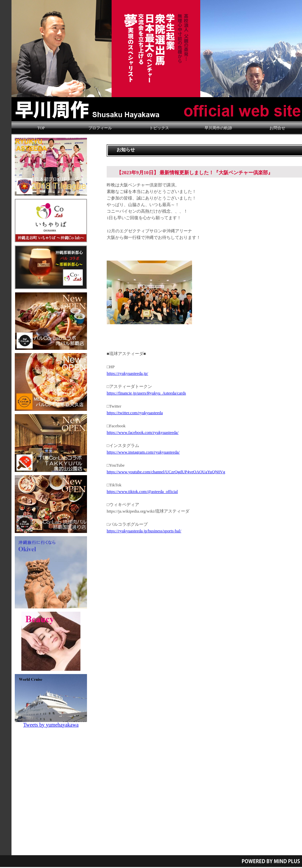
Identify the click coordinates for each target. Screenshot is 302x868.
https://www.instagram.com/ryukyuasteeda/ (143, 452)
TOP (41, 128)
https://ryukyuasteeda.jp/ (127, 373)
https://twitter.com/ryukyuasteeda (135, 413)
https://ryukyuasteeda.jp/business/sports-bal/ (144, 531)
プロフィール (100, 128)
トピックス (159, 128)
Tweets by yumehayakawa (51, 725)
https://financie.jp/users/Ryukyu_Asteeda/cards (146, 393)
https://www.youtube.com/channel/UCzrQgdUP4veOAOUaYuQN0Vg (166, 472)
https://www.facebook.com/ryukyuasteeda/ (143, 433)
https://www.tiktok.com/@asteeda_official (142, 492)
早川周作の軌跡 (218, 128)
